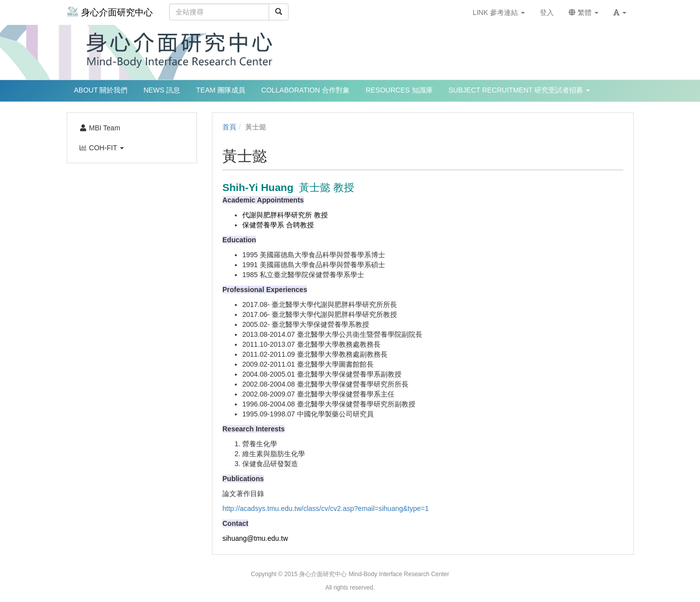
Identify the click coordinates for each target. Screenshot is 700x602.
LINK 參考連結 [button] (499, 12)
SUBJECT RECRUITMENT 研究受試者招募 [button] (520, 90)
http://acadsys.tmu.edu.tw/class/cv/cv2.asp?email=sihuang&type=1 (326, 508)
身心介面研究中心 (110, 12)
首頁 (229, 127)
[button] (620, 12)
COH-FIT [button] (102, 148)
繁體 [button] (584, 12)
